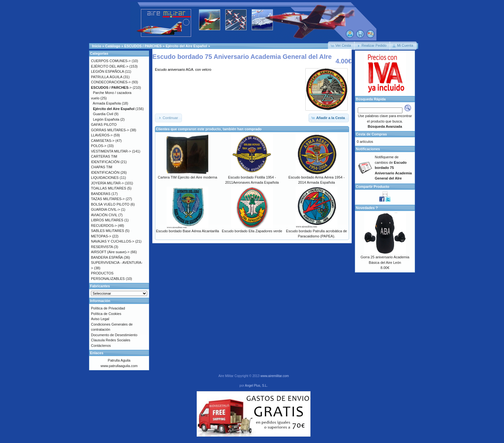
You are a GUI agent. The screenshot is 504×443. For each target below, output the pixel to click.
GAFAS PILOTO (104, 125)
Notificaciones (368, 149)
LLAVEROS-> (102, 135)
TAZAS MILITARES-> (108, 199)
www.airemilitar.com (274, 376)
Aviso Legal (100, 319)
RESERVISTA (102, 247)
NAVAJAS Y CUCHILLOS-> (113, 241)
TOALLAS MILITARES (109, 188)
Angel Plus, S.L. (256, 386)
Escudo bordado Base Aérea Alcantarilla (187, 231)
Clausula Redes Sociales (111, 340)
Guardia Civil (103, 114)
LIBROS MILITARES (107, 220)
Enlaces (97, 353)
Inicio (97, 46)
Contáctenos (101, 346)
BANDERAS (101, 194)
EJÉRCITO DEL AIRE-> (110, 66)
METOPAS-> (101, 236)
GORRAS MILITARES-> (110, 130)
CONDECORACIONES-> (111, 82)
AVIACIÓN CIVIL (104, 215)
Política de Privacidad (108, 308)
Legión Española (106, 119)
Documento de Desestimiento (114, 335)
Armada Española (107, 103)
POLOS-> (99, 146)
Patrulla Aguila (119, 360)
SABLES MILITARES (108, 231)
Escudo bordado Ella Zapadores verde (252, 231)
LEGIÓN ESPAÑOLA (108, 71)
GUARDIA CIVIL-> (105, 209)
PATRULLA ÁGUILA (107, 77)
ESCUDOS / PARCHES (143, 46)
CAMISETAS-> (103, 141)
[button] (341, 46)
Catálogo (113, 46)
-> (111, 88)
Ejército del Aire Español (186, 46)
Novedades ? (367, 208)
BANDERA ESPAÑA (107, 257)
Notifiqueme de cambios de (393, 168)
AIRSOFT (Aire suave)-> (110, 252)
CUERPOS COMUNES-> (111, 61)
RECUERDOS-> (104, 226)
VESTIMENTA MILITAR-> (111, 151)
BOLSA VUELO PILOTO (110, 204)
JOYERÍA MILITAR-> (107, 183)
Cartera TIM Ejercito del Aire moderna (187, 177)
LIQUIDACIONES (105, 178)
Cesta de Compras (371, 134)
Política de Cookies (106, 314)
